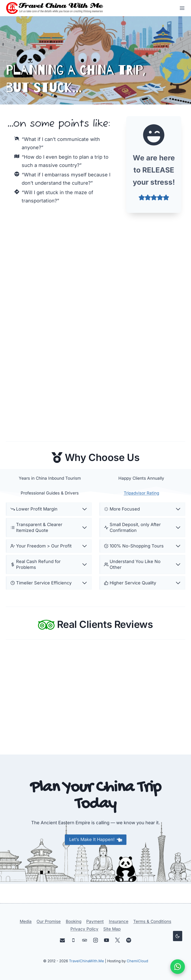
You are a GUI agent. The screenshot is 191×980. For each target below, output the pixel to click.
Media (26, 922)
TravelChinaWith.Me (86, 961)
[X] (118, 940)
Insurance (119, 922)
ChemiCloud (137, 961)
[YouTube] (107, 940)
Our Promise (49, 922)
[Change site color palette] (178, 936)
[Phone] (73, 940)
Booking (74, 922)
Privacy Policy (84, 929)
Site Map (112, 929)
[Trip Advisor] (84, 940)
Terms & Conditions (152, 922)
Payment (95, 922)
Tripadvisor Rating (141, 508)
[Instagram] (96, 940)
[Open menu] (181, 8)
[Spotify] (129, 940)
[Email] (62, 940)
